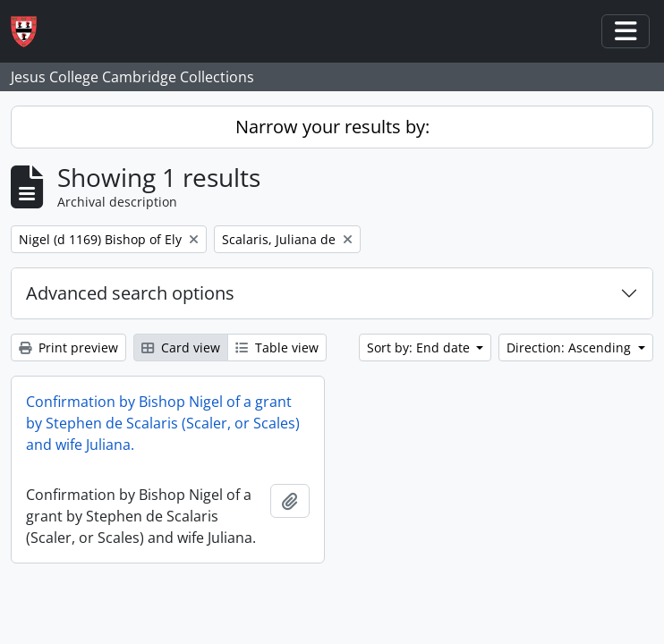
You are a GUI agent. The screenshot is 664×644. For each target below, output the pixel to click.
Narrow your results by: (332, 127)
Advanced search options (130, 293)
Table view (277, 347)
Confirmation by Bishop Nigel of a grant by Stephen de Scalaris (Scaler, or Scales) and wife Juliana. (163, 423)
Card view (181, 347)
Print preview (68, 347)
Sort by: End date (420, 347)
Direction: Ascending (570, 347)
